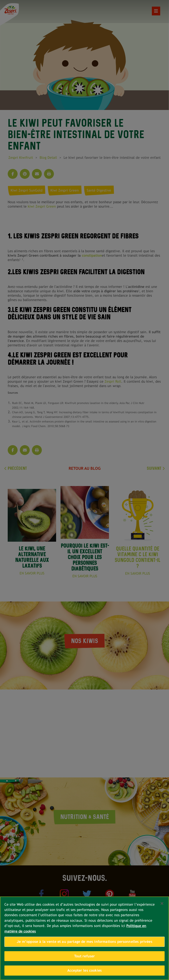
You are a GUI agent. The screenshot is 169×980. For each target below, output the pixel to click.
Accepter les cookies (84, 970)
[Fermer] (162, 903)
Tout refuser (85, 956)
